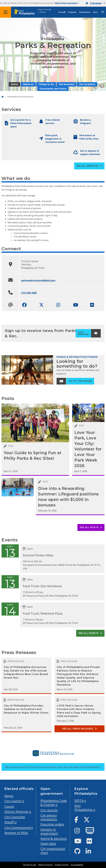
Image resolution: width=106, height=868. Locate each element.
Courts (9, 806)
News (95, 12)
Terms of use (29, 865)
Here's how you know (67, 3)
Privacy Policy (62, 865)
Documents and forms (53, 89)
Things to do (46, 84)
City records (49, 810)
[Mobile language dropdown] (95, 3)
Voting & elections (54, 838)
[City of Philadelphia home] (26, 12)
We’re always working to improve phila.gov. (53, 767)
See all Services (89, 166)
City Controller (15, 817)
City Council (13, 801)
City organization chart (53, 851)
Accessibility (77, 865)
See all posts (91, 527)
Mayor (9, 796)
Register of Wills (16, 833)
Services (62, 12)
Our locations (87, 84)
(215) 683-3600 (29, 293)
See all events (90, 633)
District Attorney (16, 812)
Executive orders (52, 824)
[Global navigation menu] (6, 12)
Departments (85, 12)
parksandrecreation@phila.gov (38, 280)
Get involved (66, 84)
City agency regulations (49, 817)
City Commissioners (19, 828)
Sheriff (9, 822)
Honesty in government (49, 831)
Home (14, 84)
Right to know (45, 865)
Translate (96, 3)
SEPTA (79, 801)
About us (28, 84)
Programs (72, 12)
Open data (48, 843)
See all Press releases (79, 729)
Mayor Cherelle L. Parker (44, 11)
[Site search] (103, 12)
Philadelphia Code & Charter (54, 803)
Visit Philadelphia (83, 808)
